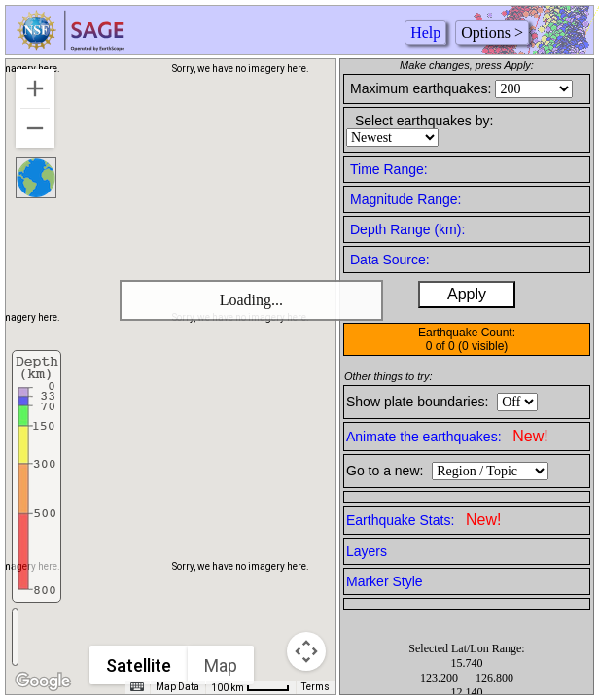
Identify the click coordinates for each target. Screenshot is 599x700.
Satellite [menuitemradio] (139, 665)
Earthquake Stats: (423, 520)
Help (425, 33)
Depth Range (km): (407, 229)
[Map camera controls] (306, 651)
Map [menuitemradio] (221, 665)
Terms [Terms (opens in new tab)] (316, 687)
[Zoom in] (35, 88)
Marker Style (385, 581)
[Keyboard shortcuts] (137, 687)
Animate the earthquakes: (447, 436)
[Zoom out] (35, 128)
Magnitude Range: (405, 199)
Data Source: (390, 260)
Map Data (177, 687)
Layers (367, 551)
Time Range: (389, 169)
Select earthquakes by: (424, 121)
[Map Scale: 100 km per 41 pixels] (250, 687)
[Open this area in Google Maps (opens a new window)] (43, 682)
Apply (467, 294)
